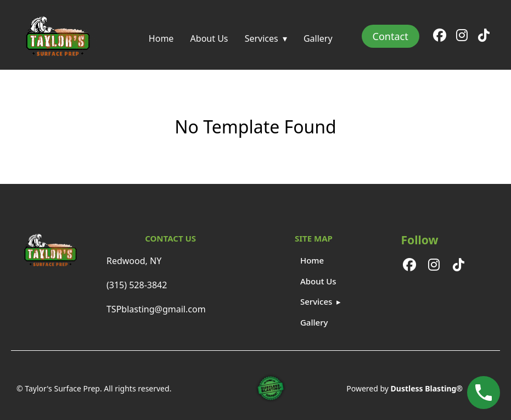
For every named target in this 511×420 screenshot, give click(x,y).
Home (161, 38)
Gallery (318, 38)
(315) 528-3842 (137, 285)
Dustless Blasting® (427, 388)
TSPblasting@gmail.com (156, 309)
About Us (209, 38)
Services (262, 38)
